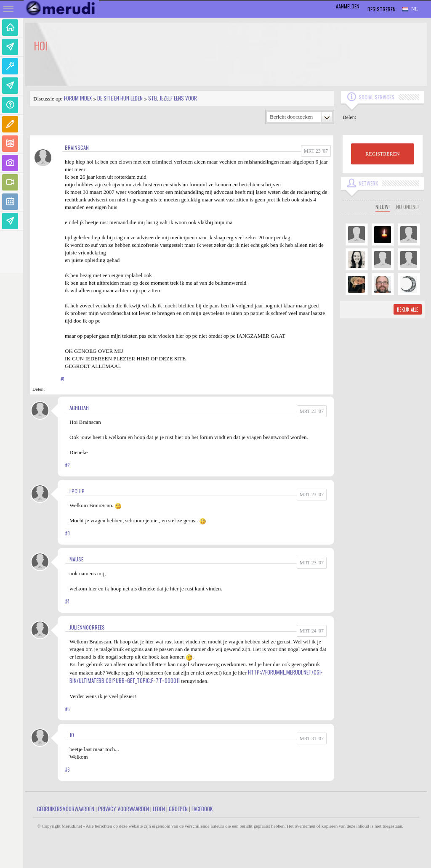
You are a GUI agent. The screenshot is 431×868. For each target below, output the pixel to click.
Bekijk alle (408, 310)
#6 (68, 770)
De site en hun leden (120, 98)
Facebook (202, 809)
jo (72, 735)
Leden (159, 809)
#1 (63, 379)
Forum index (78, 98)
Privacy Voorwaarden (124, 809)
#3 (67, 533)
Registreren (382, 9)
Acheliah (79, 408)
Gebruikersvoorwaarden (66, 809)
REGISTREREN (382, 154)
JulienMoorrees (87, 627)
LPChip (77, 491)
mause (76, 559)
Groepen (178, 809)
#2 (67, 465)
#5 (67, 709)
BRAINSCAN (77, 147)
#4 (67, 601)
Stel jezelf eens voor (173, 98)
